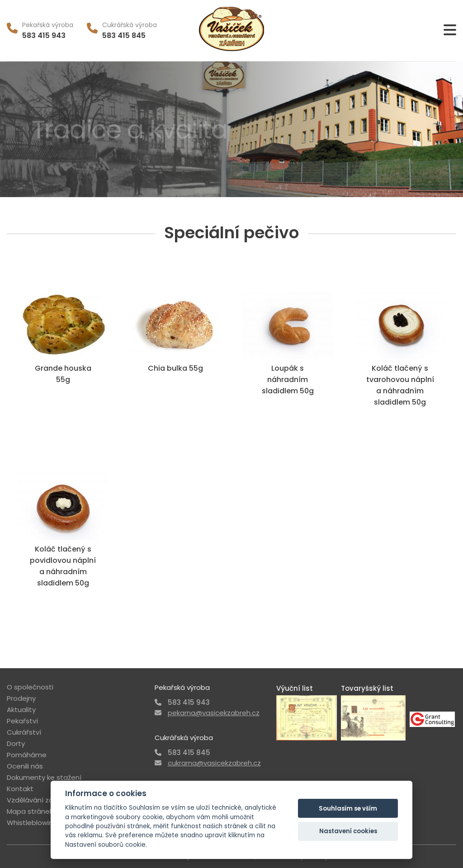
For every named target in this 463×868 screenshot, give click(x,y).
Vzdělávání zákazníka (43, 800)
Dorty (16, 743)
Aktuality (21, 710)
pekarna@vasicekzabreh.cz (214, 713)
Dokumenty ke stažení (44, 777)
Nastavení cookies (348, 831)
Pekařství (22, 721)
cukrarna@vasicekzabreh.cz (214, 763)
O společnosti (30, 687)
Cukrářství (24, 732)
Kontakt (20, 789)
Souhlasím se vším (348, 809)
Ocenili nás (25, 766)
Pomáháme (27, 755)
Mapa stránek (30, 811)
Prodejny (21, 698)
